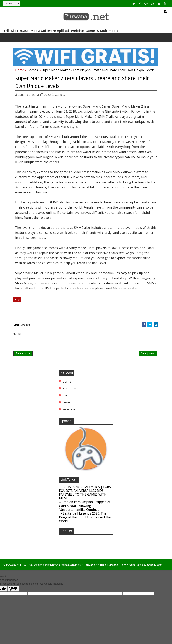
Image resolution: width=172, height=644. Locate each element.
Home (20, 71)
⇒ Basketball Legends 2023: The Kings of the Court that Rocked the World (85, 519)
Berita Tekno (72, 391)
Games (33, 71)
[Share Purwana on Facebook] (144, 325)
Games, (60, 95)
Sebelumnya (23, 355)
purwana (11, 567)
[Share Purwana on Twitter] (150, 325)
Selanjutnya (148, 355)
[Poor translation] (13, 591)
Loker (67, 405)
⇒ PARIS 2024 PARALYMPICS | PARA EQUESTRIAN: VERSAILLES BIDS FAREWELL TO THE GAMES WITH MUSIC (85, 495)
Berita (67, 384)
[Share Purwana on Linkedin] (156, 325)
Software (69, 412)
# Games (29, 300)
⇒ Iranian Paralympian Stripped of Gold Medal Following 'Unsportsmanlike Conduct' (85, 508)
